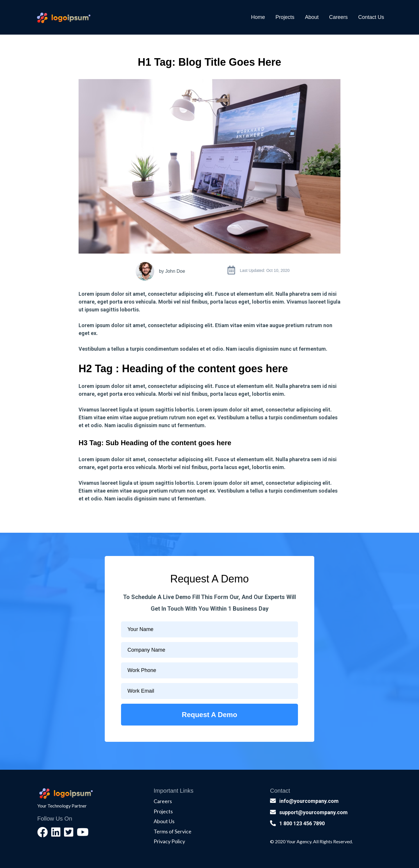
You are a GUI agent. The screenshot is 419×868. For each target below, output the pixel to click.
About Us (164, 821)
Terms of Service (173, 831)
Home (258, 17)
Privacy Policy (169, 841)
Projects (285, 17)
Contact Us (371, 17)
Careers (338, 17)
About (312, 17)
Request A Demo (210, 715)
